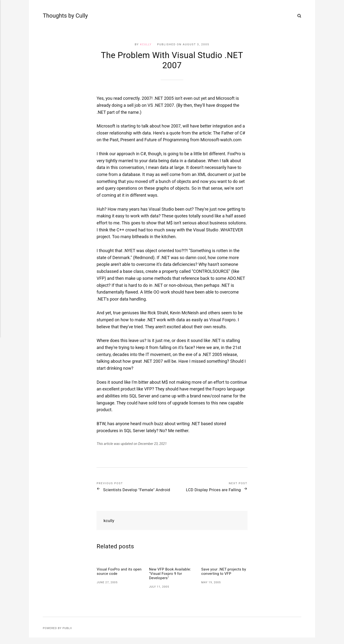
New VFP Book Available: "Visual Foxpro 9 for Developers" (171, 580)
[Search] (299, 16)
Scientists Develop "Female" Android (134, 492)
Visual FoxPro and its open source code (116, 577)
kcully (146, 44)
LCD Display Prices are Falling (208, 490)
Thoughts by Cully (57, 16)
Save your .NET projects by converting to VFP (222, 577)
